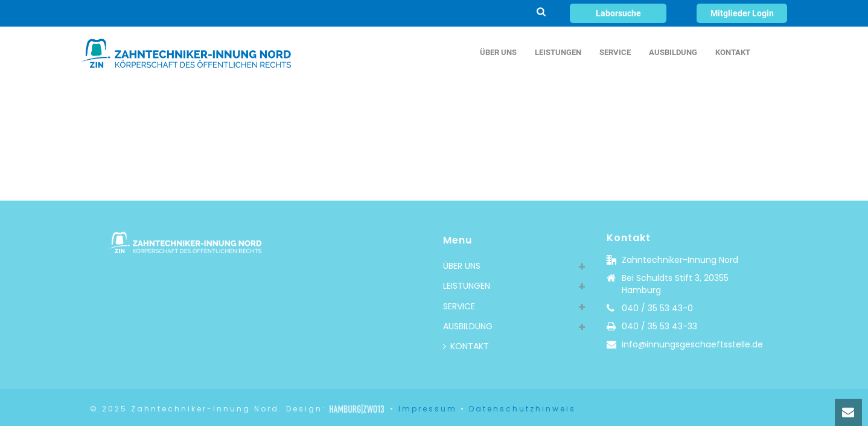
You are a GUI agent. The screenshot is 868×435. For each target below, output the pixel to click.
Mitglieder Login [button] (742, 13)
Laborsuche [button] (618, 13)
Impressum (428, 409)
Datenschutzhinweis (522, 409)
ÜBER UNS (498, 52)
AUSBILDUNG (673, 52)
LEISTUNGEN (558, 52)
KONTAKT (733, 52)
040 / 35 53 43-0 (657, 308)
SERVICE (615, 52)
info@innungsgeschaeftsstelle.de (692, 344)
